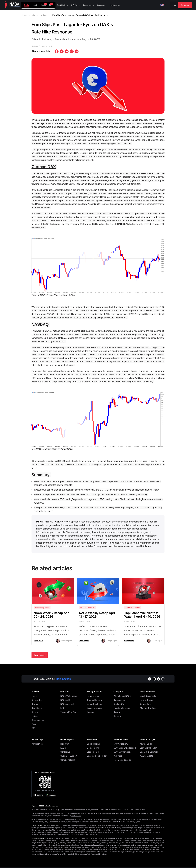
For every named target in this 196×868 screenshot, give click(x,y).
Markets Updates (40, 15)
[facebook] (57, 51)
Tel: (75, 816)
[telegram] (72, 51)
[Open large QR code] (45, 782)
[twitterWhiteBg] (159, 679)
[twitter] (62, 51)
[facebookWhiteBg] (150, 679)
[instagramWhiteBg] (154, 679)
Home (24, 15)
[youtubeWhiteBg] (163, 679)
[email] (77, 51)
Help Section (63, 679)
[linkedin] (67, 51)
